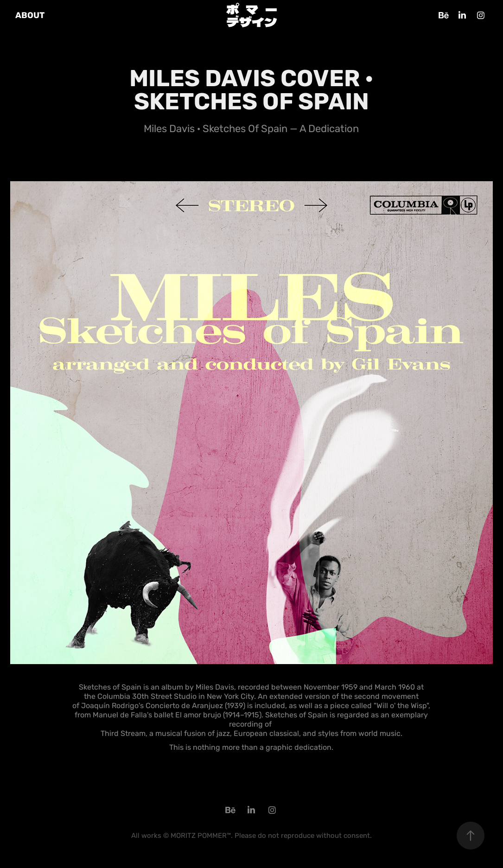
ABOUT (30, 15)
